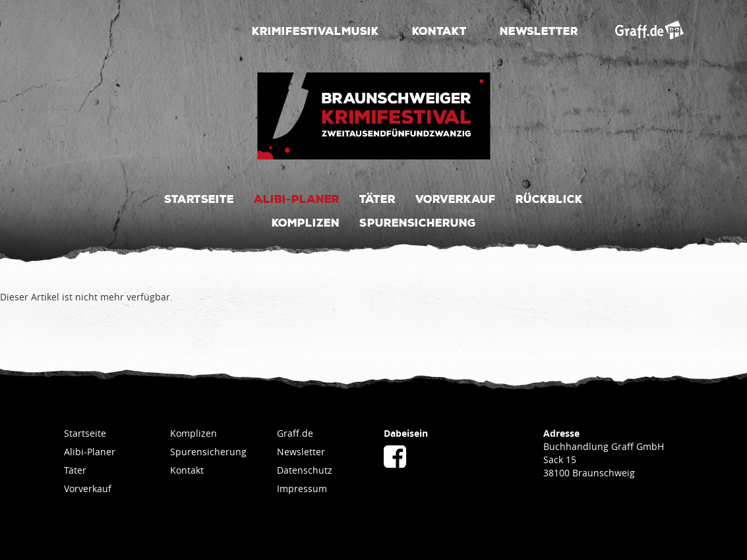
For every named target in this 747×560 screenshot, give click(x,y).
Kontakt (439, 30)
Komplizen (306, 222)
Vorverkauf (456, 198)
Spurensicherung (418, 222)
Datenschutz (305, 470)
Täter (377, 198)
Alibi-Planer (297, 198)
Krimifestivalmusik (315, 30)
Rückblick (549, 198)
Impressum (302, 489)
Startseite (199, 198)
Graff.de (295, 433)
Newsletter (539, 30)
